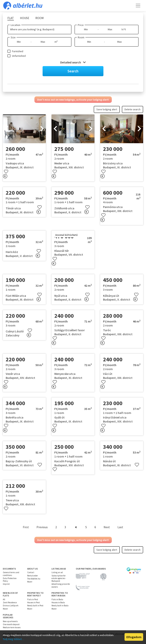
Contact (31, 572)
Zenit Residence (10, 602)
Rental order (33, 576)
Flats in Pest (33, 599)
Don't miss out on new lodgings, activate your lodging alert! (73, 100)
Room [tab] (40, 18)
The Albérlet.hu (34, 579)
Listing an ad (57, 572)
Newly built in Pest (35, 606)
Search (73, 71)
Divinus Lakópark (11, 606)
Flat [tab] (11, 18)
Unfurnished (19, 56)
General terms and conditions (11, 574)
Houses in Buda (58, 602)
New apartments (10, 621)
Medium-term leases (12, 627)
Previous (42, 527)
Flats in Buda (57, 599)
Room (81, 37)
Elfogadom (134, 637)
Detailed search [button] (73, 62)
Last (120, 527)
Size (13, 37)
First (26, 527)
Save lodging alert (107, 109)
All (4, 599)
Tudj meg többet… (13, 639)
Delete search (133, 109)
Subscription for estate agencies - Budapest (59, 578)
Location (15, 25)
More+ (30, 582)
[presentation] (7, 129)
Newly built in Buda (60, 606)
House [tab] (25, 18)
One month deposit (11, 624)
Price (81, 25)
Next (107, 527)
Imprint (6, 584)
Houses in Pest (33, 602)
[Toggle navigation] (138, 6)
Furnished (18, 51)
